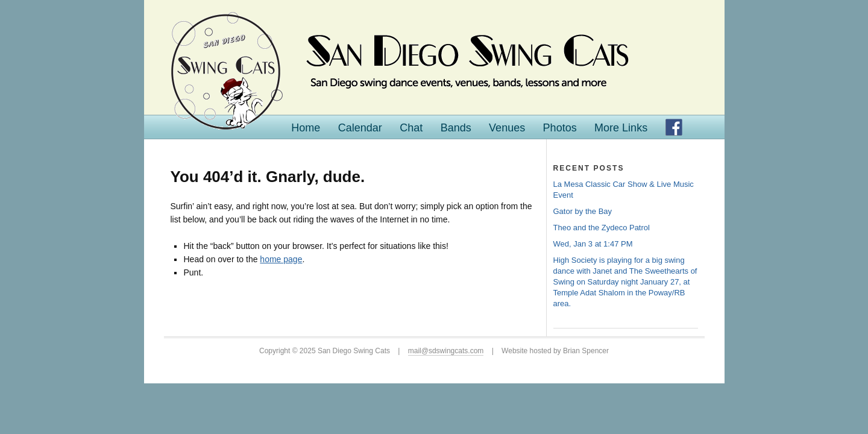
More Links (621, 128)
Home (306, 128)
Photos (560, 128)
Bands (456, 128)
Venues (507, 128)
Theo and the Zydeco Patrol (602, 228)
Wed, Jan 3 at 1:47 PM (593, 244)
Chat (411, 128)
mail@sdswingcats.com (446, 351)
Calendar (360, 128)
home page (281, 259)
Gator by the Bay (583, 211)
